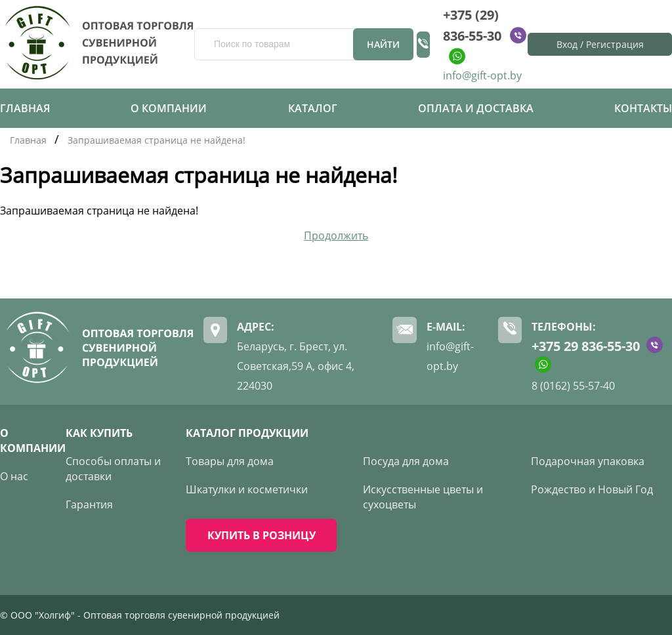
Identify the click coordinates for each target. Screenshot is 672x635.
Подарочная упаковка (588, 461)
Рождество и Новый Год (592, 489)
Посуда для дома (406, 461)
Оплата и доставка (476, 108)
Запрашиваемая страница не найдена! (157, 140)
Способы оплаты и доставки (113, 469)
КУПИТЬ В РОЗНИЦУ (262, 535)
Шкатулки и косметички (247, 489)
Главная (25, 108)
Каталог (313, 108)
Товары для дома (230, 461)
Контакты (643, 108)
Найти (383, 44)
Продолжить (336, 236)
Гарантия (89, 504)
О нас (14, 476)
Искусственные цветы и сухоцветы (423, 497)
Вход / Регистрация (600, 44)
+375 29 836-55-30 (586, 346)
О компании (169, 108)
